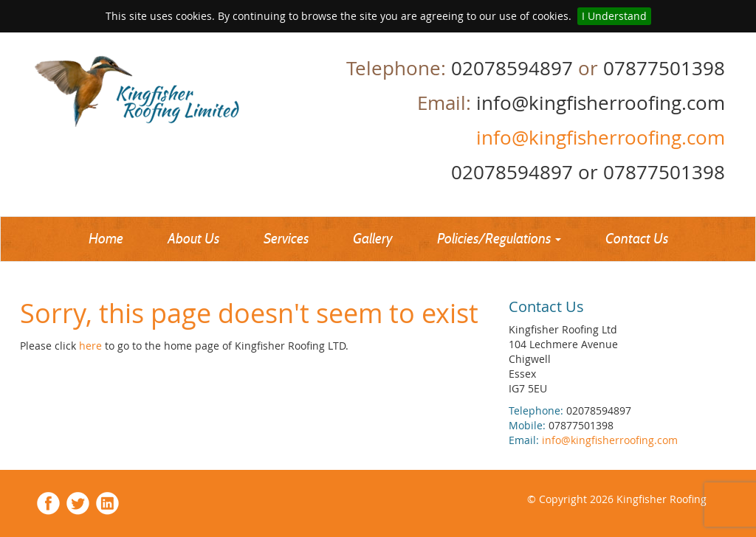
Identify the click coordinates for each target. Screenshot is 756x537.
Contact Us (637, 239)
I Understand (614, 16)
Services (286, 239)
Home (106, 239)
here (92, 346)
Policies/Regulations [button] (499, 239)
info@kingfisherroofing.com (598, 138)
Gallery (373, 239)
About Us (193, 239)
